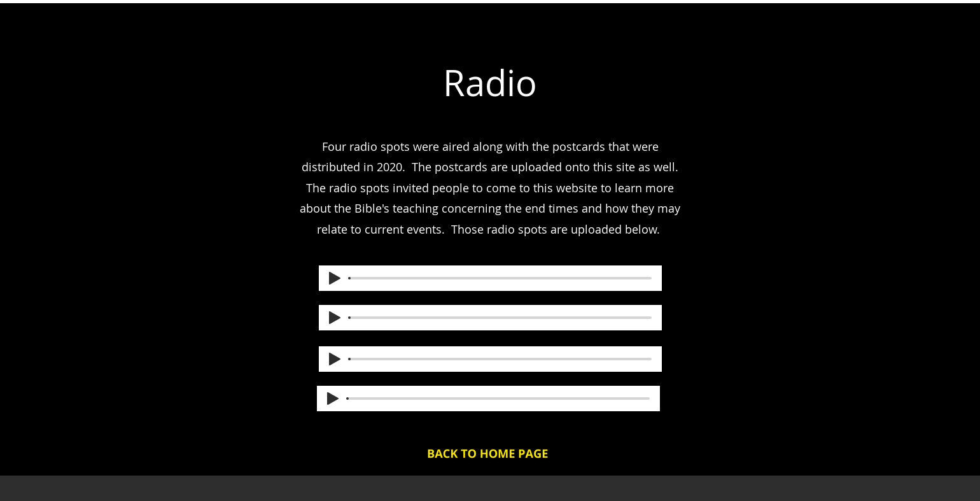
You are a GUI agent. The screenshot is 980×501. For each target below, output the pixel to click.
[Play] (335, 278)
